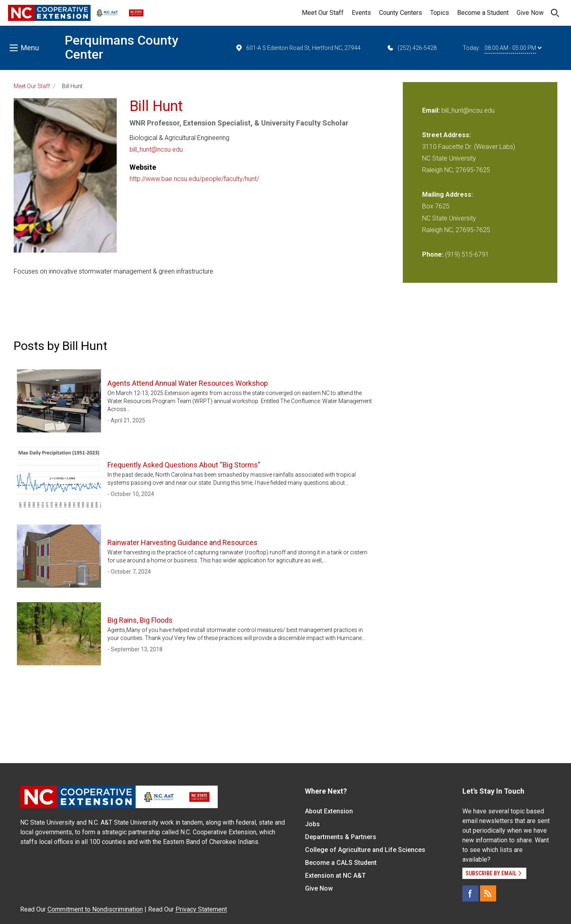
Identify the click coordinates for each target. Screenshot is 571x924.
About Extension (329, 811)
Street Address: (446, 135)
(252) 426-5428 (411, 48)
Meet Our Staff (323, 13)
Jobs (312, 824)
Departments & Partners (341, 837)
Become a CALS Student (341, 863)
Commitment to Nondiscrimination (95, 909)
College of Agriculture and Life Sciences (365, 850)
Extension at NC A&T (335, 876)
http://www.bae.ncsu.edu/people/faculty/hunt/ (194, 179)
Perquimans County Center (122, 47)
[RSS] (488, 893)
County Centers (401, 13)
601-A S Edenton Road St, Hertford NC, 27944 (298, 48)
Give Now (530, 13)
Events (361, 13)
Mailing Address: (447, 194)
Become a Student (483, 13)
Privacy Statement (201, 909)
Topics (440, 13)
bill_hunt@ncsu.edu (156, 149)
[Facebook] (470, 893)
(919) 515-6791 (467, 254)
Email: (432, 110)
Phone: (433, 254)
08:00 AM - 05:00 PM (513, 48)
